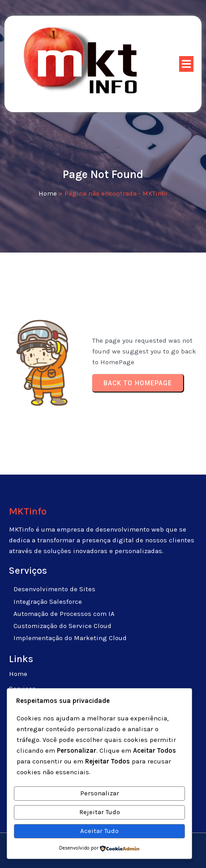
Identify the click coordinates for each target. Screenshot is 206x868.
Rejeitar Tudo (100, 812)
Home (48, 193)
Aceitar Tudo (99, 831)
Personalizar (100, 793)
